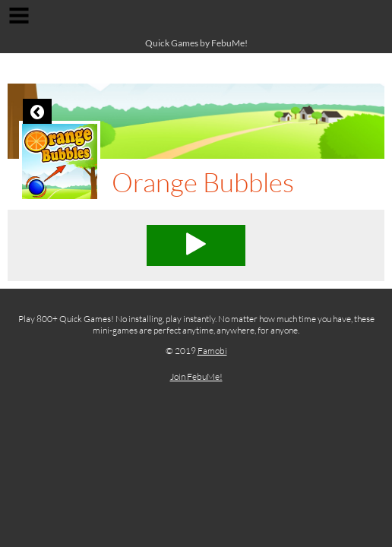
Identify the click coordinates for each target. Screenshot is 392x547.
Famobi (212, 351)
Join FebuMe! (196, 376)
